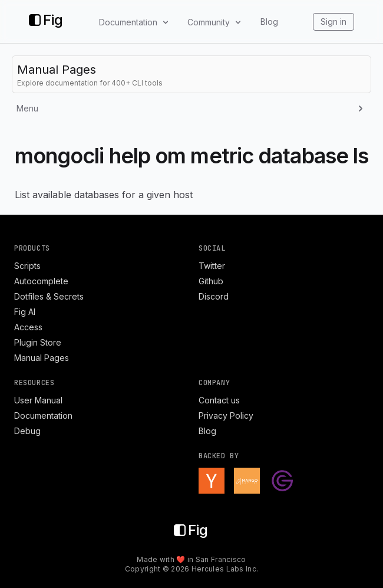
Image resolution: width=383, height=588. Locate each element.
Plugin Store (38, 342)
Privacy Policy (226, 415)
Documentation (43, 415)
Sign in (334, 22)
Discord (214, 296)
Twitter (212, 266)
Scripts (27, 266)
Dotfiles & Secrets (49, 296)
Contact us (219, 400)
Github (211, 281)
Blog (269, 22)
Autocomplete (41, 281)
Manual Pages (42, 358)
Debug (27, 431)
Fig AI (25, 312)
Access (28, 327)
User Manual (38, 400)
